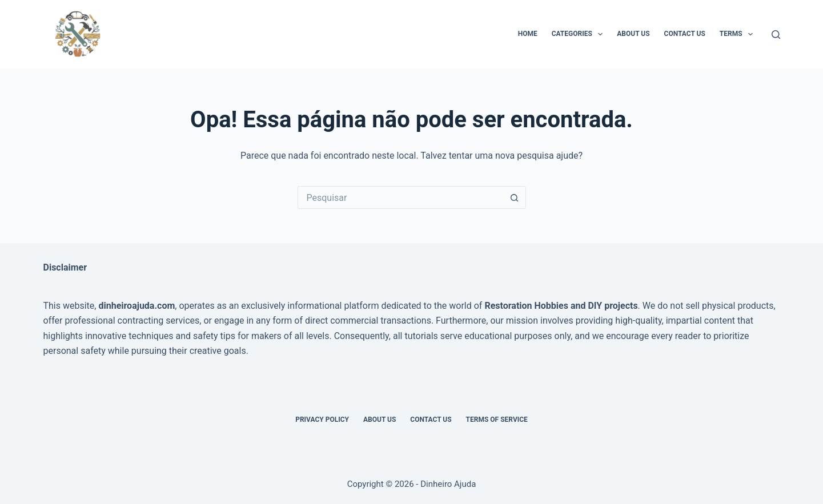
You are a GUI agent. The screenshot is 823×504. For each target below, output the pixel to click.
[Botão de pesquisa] (515, 197)
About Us (633, 34)
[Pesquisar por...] (400, 197)
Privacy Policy (322, 420)
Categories (580, 34)
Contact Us (685, 34)
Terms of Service (497, 420)
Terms (738, 34)
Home (528, 34)
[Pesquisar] (776, 35)
